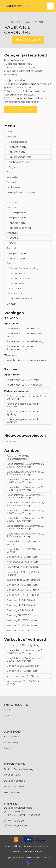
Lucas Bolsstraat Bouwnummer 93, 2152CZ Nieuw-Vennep (25, 489)
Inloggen (12, 198)
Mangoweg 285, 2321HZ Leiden (23, 666)
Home (10, 132)
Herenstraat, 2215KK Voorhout (23, 567)
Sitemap (11, 304)
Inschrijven (12, 203)
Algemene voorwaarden (20, 299)
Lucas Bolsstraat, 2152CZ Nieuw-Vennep (24, 543)
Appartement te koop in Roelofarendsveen (20, 348)
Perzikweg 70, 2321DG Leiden (22, 620)
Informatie (12, 238)
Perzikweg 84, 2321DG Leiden (22, 630)
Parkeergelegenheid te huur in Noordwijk (23, 405)
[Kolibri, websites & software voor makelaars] (28, 863)
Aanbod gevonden (19, 162)
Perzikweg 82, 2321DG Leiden (22, 625)
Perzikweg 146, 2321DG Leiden (22, 605)
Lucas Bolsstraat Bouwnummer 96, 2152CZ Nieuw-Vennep (25, 512)
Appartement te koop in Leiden (23, 329)
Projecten (14, 167)
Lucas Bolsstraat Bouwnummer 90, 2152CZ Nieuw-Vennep (25, 473)
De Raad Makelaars (19, 284)
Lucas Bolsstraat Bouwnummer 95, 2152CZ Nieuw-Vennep (25, 504)
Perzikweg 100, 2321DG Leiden (22, 600)
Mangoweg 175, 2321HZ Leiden (23, 585)
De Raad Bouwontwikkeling (23, 268)
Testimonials (13, 187)
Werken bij (12, 177)
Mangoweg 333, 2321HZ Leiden (23, 590)
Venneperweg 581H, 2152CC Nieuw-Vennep (26, 682)
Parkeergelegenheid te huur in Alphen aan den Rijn (27, 397)
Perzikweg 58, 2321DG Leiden (22, 615)
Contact (11, 182)
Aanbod (11, 137)
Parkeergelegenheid (20, 228)
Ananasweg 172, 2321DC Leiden (23, 562)
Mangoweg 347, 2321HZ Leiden (23, 595)
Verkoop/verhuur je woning (21, 192)
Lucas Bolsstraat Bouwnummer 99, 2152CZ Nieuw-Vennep (25, 535)
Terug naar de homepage (28, 40)
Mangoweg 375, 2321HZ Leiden (23, 676)
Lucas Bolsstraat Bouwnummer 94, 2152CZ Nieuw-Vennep (25, 496)
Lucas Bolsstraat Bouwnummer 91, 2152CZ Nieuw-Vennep (25, 481)
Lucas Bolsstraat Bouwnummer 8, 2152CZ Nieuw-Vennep (25, 652)
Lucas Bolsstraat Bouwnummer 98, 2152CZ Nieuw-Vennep (25, 527)
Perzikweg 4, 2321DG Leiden (21, 610)
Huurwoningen (17, 152)
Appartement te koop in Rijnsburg (25, 341)
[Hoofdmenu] (50, 6)
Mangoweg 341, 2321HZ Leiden (23, 671)
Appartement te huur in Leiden (23, 380)
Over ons (12, 172)
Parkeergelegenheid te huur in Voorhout (23, 421)
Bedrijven (12, 263)
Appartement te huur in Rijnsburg (25, 385)
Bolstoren (12, 441)
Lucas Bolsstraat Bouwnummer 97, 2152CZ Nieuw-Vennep (25, 520)
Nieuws (13, 243)
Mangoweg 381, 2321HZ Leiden (23, 557)
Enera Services (17, 289)
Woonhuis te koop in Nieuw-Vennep (26, 360)
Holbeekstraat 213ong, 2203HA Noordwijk (23, 573)
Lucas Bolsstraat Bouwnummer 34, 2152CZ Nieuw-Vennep (25, 465)
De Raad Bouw (17, 273)
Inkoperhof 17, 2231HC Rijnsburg (23, 645)
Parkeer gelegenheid (20, 157)
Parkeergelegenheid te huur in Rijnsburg (23, 413)
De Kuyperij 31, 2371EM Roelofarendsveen (18, 458)
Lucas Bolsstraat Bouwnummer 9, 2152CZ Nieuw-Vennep (25, 659)
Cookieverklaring (16, 294)
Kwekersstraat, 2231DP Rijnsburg (24, 580)
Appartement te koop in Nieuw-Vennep (24, 335)
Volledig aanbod (18, 142)
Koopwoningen (17, 147)
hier (47, 98)
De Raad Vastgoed (19, 278)
